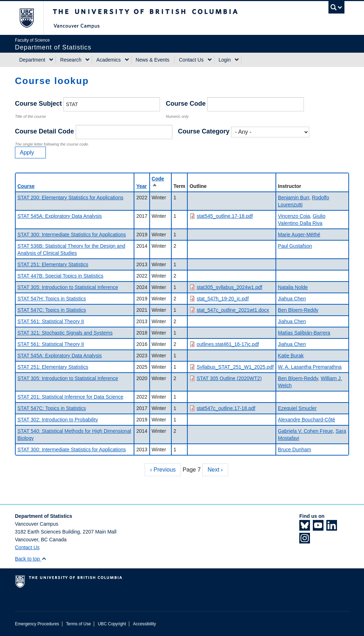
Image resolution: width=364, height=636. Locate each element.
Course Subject (38, 104)
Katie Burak (291, 356)
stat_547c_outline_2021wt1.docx (233, 310)
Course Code (186, 104)
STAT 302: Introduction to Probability (58, 420)
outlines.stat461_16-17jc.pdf (228, 344)
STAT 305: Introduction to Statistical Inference (68, 287)
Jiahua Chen (292, 299)
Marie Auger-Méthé (299, 235)
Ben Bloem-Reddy (298, 310)
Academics (108, 60)
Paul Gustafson (295, 246)
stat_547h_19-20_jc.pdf (223, 299)
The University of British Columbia (32, 18)
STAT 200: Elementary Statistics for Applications (70, 198)
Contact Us (191, 60)
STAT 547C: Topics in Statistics (52, 310)
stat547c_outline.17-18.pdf (226, 408)
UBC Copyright (112, 624)
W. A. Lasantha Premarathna (310, 367)
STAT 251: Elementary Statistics (53, 264)
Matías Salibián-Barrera (304, 333)
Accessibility (144, 624)
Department (32, 60)
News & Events (153, 60)
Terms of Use (79, 624)
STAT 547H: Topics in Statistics (52, 299)
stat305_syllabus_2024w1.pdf (229, 287)
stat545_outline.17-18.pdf (225, 216)
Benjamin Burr (294, 198)
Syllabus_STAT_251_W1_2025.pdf (235, 367)
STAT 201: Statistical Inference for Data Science (70, 397)
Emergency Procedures (37, 624)
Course (26, 186)
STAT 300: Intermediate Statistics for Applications (72, 235)
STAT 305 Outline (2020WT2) (229, 378)
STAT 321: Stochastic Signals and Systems (65, 333)
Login (225, 60)
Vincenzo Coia (294, 216)
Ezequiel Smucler (297, 408)
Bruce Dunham (295, 450)
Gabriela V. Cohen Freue (305, 431)
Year (141, 186)
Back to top (31, 559)
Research (71, 60)
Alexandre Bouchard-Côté (307, 420)
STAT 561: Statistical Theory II (51, 321)
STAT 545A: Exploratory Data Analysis (60, 216)
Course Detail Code (44, 131)
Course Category (204, 131)
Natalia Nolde (293, 287)
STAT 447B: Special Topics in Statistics (60, 276)
